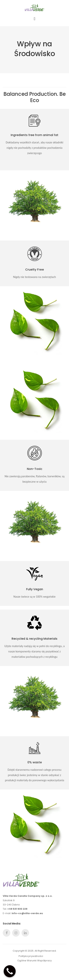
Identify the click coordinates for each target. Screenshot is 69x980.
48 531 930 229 (18, 909)
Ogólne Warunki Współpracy (34, 961)
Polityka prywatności (31, 956)
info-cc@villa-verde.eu (27, 913)
